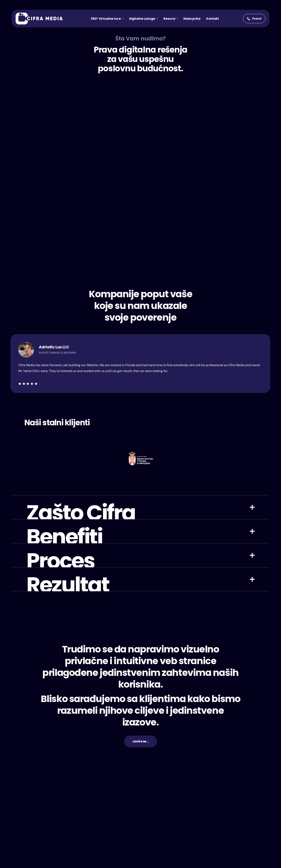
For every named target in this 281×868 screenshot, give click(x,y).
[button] (254, 19)
